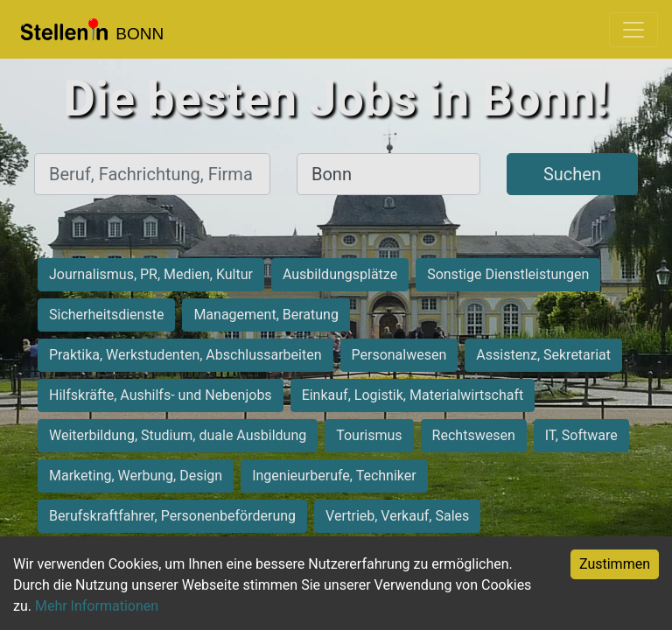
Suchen (572, 174)
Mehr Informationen (97, 606)
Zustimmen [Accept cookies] (615, 564)
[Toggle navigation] (633, 30)
